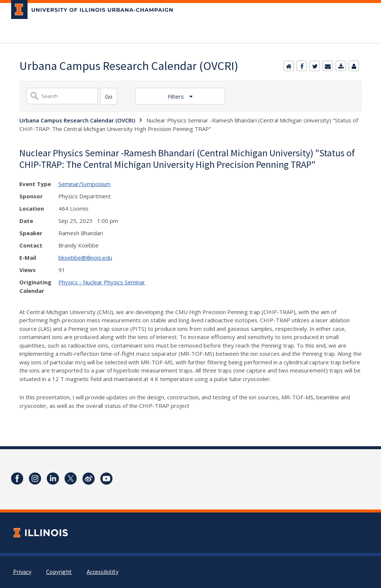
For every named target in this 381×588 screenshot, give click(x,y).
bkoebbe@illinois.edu (85, 258)
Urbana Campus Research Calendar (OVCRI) (77, 120)
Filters (177, 96)
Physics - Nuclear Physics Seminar (102, 282)
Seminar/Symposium (84, 184)
